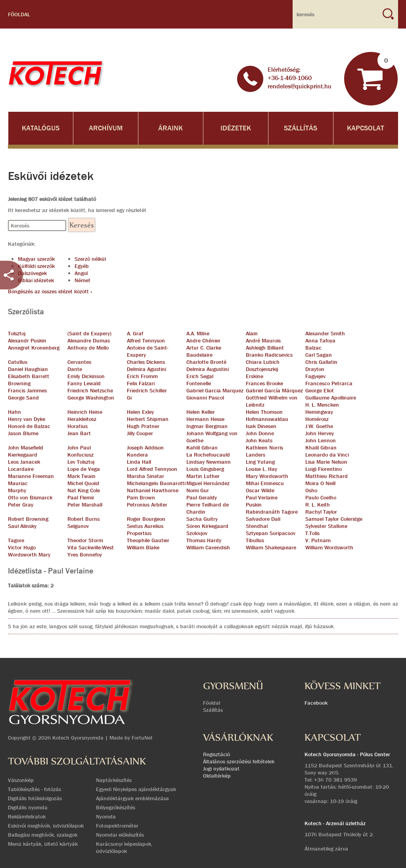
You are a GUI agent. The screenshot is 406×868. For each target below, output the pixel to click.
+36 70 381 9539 (335, 780)
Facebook (316, 703)
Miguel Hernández (208, 483)
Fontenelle (199, 383)
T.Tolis (312, 533)
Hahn (14, 412)
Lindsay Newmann (209, 462)
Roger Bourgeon (146, 519)
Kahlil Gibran (202, 447)
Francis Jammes (27, 390)
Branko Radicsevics (269, 355)
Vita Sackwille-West (91, 547)
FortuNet (142, 738)
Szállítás (301, 128)
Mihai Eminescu (265, 483)
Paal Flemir (81, 497)
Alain (252, 333)
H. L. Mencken (322, 405)
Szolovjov (197, 533)
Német (82, 280)
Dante (75, 369)
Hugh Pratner (143, 426)
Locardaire (21, 469)
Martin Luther (203, 476)
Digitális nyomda (28, 807)
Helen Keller (201, 412)
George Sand (23, 398)
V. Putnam (318, 540)
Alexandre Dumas (89, 340)
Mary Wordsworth (267, 476)
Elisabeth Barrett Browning (29, 380)
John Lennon (321, 440)
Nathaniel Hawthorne (153, 490)
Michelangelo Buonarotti (156, 483)
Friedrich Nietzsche (90, 390)
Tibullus (255, 540)
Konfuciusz (80, 455)
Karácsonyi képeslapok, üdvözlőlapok (124, 847)
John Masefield (26, 447)
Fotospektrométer (117, 826)
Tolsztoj (17, 333)
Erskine (255, 376)
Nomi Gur (198, 490)
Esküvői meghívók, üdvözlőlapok (46, 826)
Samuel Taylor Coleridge (334, 519)
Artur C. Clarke (204, 348)
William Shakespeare (271, 547)
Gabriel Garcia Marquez (215, 390)
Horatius (78, 426)
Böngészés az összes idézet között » (50, 291)
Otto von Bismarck (30, 497)
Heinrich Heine (85, 412)
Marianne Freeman (31, 476)
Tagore (16, 540)
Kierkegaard (23, 455)
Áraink (170, 128)
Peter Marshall (85, 505)
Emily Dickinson (86, 376)
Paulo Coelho (321, 497)
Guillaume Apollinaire (331, 398)
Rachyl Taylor (321, 512)
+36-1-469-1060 (290, 78)
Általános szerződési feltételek (239, 761)
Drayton (315, 369)
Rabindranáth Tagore (272, 512)
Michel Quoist (83, 483)
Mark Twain (81, 476)
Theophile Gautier (148, 540)
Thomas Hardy (204, 540)
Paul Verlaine (262, 497)
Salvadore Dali (263, 519)
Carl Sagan (319, 355)
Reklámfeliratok (27, 816)
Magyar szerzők (36, 259)
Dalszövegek (32, 273)
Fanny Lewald (84, 383)
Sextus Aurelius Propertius (145, 530)
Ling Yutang (260, 462)
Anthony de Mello (88, 348)
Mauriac (18, 483)
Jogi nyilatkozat (221, 769)
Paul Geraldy (202, 497)
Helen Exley (140, 412)
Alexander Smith (325, 333)
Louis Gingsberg (205, 469)
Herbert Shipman (148, 419)
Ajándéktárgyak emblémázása (132, 798)
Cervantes (79, 362)
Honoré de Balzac (29, 426)
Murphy (17, 490)
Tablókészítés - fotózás (34, 789)
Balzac (313, 348)
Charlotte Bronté (206, 362)
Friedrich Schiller (147, 390)
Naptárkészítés (114, 780)
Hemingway (319, 412)
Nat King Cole (84, 490)
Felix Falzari (141, 383)
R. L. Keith (318, 505)
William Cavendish (208, 547)
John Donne (260, 433)
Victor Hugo (22, 547)
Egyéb (82, 266)
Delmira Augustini (208, 369)
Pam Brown (141, 497)
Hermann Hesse (205, 419)
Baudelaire (199, 355)
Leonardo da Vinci (327, 455)
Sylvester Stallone (326, 526)
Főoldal (19, 14)
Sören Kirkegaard (207, 526)
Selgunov (78, 526)
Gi (129, 398)
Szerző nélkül (90, 259)
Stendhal (257, 526)
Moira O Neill (320, 483)
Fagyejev (315, 376)
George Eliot (320, 390)
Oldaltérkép (217, 776)
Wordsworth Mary (29, 554)
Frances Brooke (264, 383)
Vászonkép (21, 780)
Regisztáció (216, 754)
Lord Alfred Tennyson (152, 469)
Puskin (254, 505)
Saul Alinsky (22, 526)
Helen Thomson (264, 412)
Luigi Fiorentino (324, 469)
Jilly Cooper (140, 433)
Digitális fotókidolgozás (35, 798)
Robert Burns (83, 519)
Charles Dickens (146, 362)
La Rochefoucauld (208, 455)
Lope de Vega (84, 469)
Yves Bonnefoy (85, 554)
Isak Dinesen (261, 426)
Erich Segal (200, 376)
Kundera (137, 455)
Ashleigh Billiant (265, 348)
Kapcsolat (366, 128)
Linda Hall (139, 462)
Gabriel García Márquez (274, 390)
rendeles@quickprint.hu (300, 86)
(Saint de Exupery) (89, 333)
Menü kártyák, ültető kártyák (43, 844)
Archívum (106, 128)
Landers (256, 455)
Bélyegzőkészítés (116, 807)
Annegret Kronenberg (34, 348)
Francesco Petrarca (329, 383)
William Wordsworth (329, 547)
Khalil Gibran (321, 447)
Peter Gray (21, 505)
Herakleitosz (82, 419)
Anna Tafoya (320, 340)
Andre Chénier (203, 340)
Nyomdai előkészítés (120, 835)
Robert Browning (28, 519)
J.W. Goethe (319, 426)
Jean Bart (79, 433)
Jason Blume (23, 433)
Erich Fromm (142, 376)
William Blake (143, 547)
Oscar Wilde (260, 490)
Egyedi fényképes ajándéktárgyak (136, 789)
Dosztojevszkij (262, 369)
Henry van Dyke (27, 419)
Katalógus (41, 128)
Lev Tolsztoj (81, 462)
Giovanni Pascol (205, 398)
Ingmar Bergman (207, 426)
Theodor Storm (85, 540)
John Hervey (320, 433)
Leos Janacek (24, 462)
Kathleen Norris (264, 447)
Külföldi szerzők (36, 266)
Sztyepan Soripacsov (271, 533)
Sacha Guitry (202, 519)
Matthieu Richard (327, 476)
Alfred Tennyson (146, 340)
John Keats (259, 440)
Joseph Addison (145, 447)
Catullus (18, 362)
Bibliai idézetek (36, 280)
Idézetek (236, 128)
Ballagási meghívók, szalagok (43, 835)
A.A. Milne (198, 333)
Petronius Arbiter (147, 505)
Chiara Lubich (263, 362)
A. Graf (135, 333)
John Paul (79, 447)
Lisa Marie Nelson (326, 462)
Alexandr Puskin (27, 340)
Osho (311, 490)
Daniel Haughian (28, 369)
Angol (81, 273)
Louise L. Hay (261, 469)
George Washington (91, 398)
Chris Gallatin (321, 362)
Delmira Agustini (147, 369)
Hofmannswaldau (267, 419)
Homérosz (317, 419)
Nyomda (106, 816)
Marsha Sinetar (146, 476)
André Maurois (263, 340)
